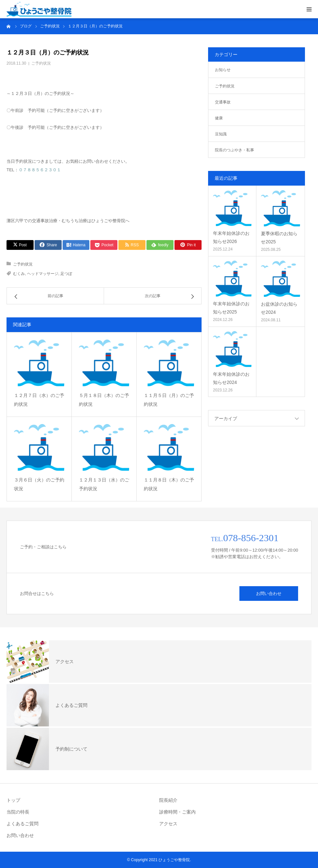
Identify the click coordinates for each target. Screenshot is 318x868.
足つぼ (66, 274)
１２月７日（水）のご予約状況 (39, 400)
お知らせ (223, 70)
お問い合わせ (269, 594)
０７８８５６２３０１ (40, 170)
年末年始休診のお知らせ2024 (231, 378)
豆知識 (221, 134)
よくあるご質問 (23, 824)
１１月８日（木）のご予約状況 (169, 484)
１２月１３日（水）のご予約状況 (104, 484)
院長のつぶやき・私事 (235, 150)
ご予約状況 (41, 63)
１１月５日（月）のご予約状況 (169, 400)
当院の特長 (18, 812)
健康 (219, 118)
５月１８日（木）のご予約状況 (104, 400)
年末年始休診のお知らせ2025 (231, 308)
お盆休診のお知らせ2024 (279, 308)
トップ (13, 800)
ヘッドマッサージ (43, 274)
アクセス (168, 824)
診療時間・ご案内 (177, 812)
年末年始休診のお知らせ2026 (231, 237)
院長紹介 (168, 800)
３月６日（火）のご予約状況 (39, 484)
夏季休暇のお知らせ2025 (279, 238)
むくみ (19, 274)
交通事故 (223, 102)
